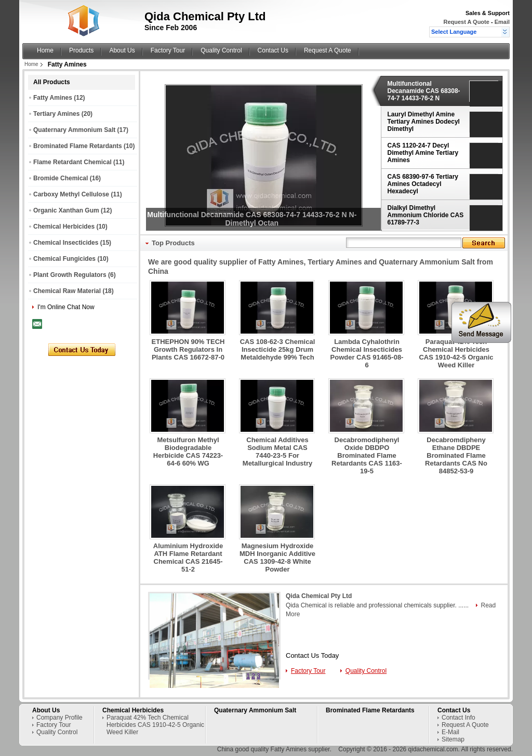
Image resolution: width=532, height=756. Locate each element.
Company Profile (59, 718)
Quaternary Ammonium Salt (74, 130)
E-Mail (450, 732)
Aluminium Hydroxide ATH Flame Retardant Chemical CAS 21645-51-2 (188, 558)
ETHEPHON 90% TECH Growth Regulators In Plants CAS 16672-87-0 (188, 349)
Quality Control (221, 50)
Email (502, 22)
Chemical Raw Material (67, 291)
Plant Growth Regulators (70, 275)
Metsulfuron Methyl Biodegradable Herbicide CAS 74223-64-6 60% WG (188, 452)
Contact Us (273, 50)
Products (81, 50)
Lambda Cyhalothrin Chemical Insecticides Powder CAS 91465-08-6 (367, 353)
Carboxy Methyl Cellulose (71, 194)
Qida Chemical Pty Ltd (319, 596)
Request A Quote (466, 22)
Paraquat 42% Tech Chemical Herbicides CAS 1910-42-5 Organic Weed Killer (456, 353)
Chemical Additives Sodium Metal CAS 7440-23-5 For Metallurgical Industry (277, 452)
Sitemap (453, 739)
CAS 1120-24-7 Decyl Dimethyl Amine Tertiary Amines (423, 153)
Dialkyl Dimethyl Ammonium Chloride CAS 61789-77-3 (426, 215)
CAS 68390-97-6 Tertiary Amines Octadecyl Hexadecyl (423, 184)
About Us (122, 50)
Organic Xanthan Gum (66, 210)
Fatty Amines (53, 98)
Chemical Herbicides (64, 227)
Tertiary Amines (56, 114)
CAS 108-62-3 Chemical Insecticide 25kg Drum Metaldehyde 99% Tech (278, 349)
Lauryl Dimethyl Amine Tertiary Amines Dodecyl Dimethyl (424, 122)
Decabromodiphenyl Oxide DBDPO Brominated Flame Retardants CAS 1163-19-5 (367, 455)
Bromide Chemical (61, 178)
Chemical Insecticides (66, 243)
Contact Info (458, 718)
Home (45, 50)
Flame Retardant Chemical (72, 162)
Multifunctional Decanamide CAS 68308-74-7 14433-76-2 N (424, 91)
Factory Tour (168, 50)
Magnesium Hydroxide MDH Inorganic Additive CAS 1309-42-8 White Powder (277, 558)
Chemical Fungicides (64, 259)
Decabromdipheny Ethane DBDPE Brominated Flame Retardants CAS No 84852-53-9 (456, 455)
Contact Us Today (312, 655)
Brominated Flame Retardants (78, 146)
